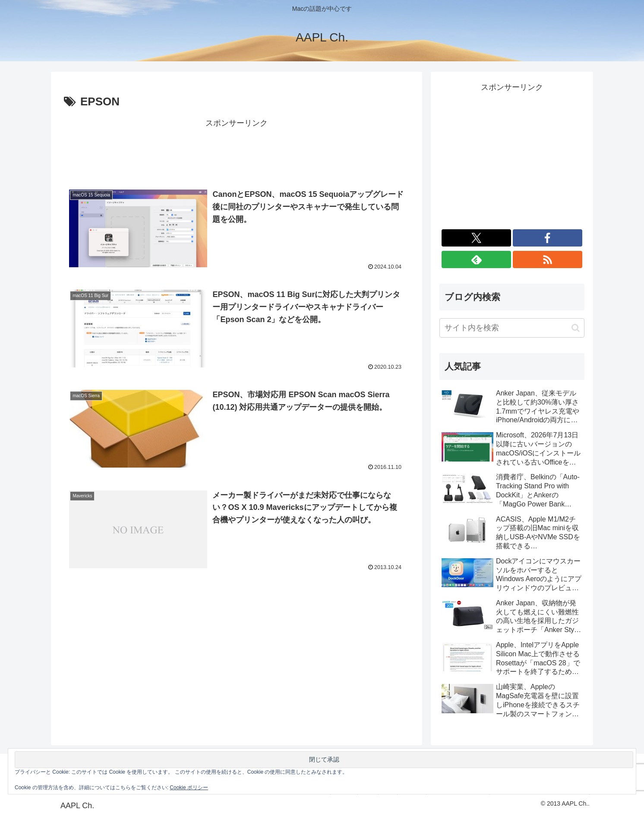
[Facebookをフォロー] (548, 238)
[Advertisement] (237, 150)
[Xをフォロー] (476, 238)
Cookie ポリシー (189, 788)
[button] (576, 328)
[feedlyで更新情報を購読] (476, 259)
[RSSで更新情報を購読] (548, 259)
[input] (512, 328)
